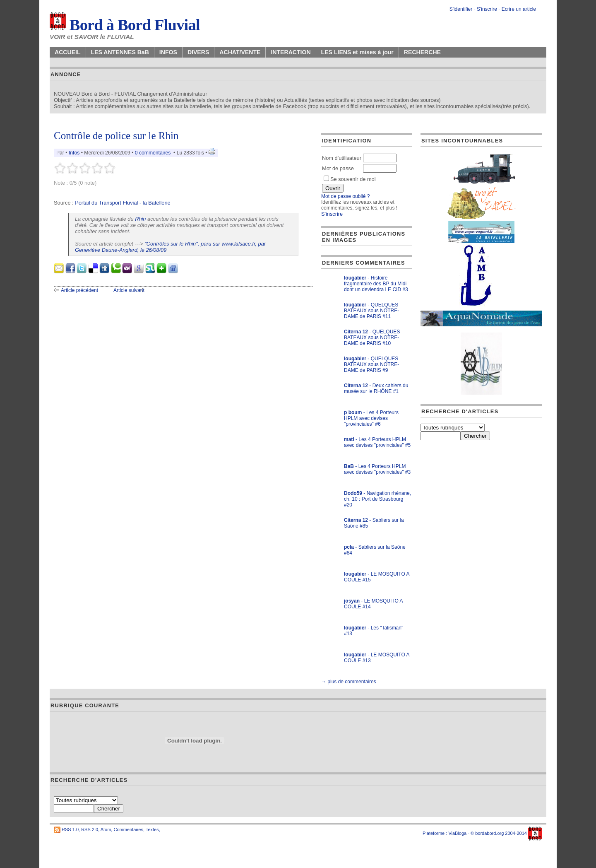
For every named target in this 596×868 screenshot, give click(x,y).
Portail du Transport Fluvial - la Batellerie (123, 203)
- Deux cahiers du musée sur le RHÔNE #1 (376, 388)
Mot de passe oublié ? (345, 196)
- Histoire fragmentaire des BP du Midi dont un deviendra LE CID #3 (376, 284)
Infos (74, 153)
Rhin (140, 219)
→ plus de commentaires (349, 682)
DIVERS (198, 52)
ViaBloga (457, 833)
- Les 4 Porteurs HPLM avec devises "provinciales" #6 (371, 418)
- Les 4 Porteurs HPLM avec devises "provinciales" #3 (377, 469)
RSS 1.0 (70, 829)
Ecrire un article (519, 9)
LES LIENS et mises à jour (357, 52)
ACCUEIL (68, 52)
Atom (106, 829)
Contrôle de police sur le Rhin (116, 136)
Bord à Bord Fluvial (125, 25)
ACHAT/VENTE (240, 52)
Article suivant (129, 290)
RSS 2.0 (90, 829)
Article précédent (79, 290)
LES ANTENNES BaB (120, 52)
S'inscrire (487, 9)
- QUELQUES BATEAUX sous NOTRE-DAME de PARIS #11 (371, 311)
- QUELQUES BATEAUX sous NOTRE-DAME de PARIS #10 (372, 338)
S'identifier (461, 9)
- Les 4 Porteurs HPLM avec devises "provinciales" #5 (377, 442)
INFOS (168, 52)
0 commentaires (154, 153)
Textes (152, 829)
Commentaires (128, 829)
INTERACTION (291, 52)
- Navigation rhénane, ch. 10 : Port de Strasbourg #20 (377, 499)
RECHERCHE (422, 52)
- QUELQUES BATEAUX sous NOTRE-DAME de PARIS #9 (371, 364)
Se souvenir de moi (350, 179)
